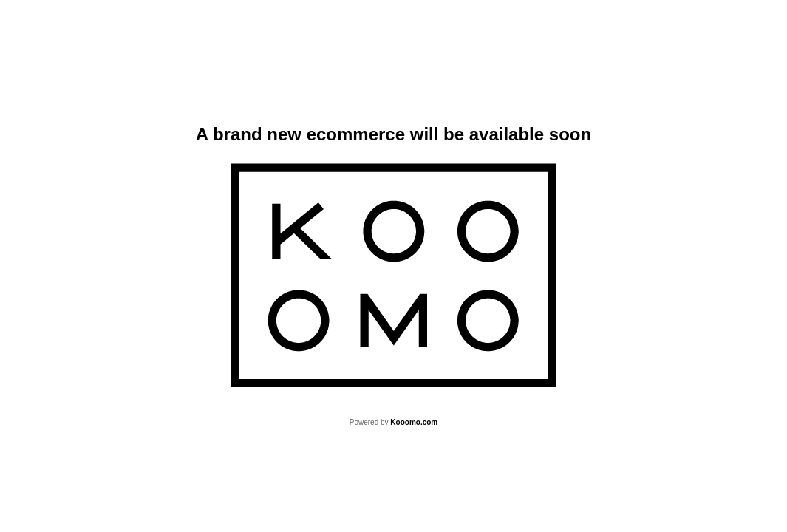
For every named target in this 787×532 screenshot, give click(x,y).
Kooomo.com (414, 422)
